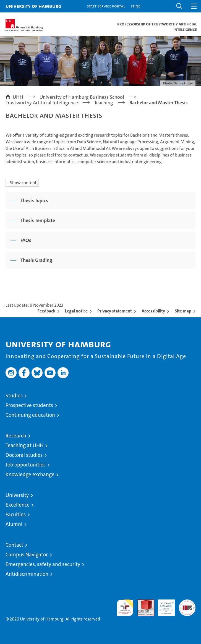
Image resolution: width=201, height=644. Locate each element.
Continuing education (30, 415)
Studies (14, 396)
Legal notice (76, 311)
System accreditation (187, 605)
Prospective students (29, 405)
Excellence (18, 505)
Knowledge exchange (30, 474)
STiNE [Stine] (135, 6)
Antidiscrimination (27, 574)
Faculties (16, 514)
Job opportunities (26, 465)
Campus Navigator (27, 555)
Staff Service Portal (106, 6)
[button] (179, 6)
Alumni (14, 524)
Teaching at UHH (24, 445)
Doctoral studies (24, 455)
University (17, 495)
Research (16, 436)
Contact (14, 545)
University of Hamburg (33, 6)
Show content (23, 183)
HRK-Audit (163, 605)
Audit (143, 602)
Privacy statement (115, 311)
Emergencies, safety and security (43, 564)
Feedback (46, 311)
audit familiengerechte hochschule (125, 608)
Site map (183, 311)
